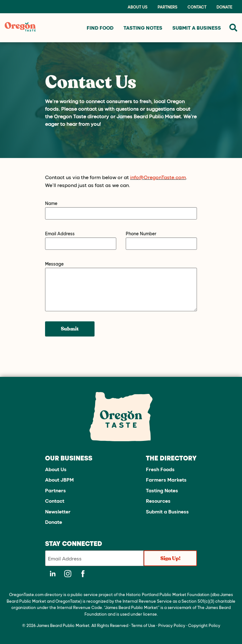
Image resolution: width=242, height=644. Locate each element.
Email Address (60, 234)
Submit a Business (167, 511)
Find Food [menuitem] (100, 28)
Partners (167, 7)
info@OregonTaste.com (158, 177)
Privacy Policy (172, 625)
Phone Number (141, 234)
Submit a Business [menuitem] (197, 28)
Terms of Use (143, 625)
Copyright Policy (204, 625)
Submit (70, 329)
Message (54, 264)
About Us (138, 7)
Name (51, 203)
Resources (158, 501)
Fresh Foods (160, 469)
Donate (224, 7)
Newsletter (58, 511)
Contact (197, 7)
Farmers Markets (166, 480)
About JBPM (59, 480)
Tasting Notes (162, 490)
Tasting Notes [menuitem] (143, 28)
